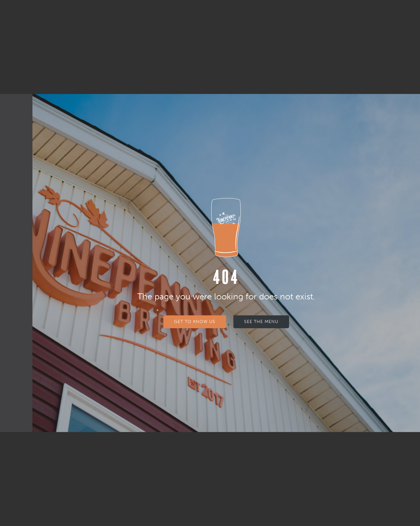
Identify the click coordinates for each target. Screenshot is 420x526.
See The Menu (261, 322)
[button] (16, 15)
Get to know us (195, 322)
